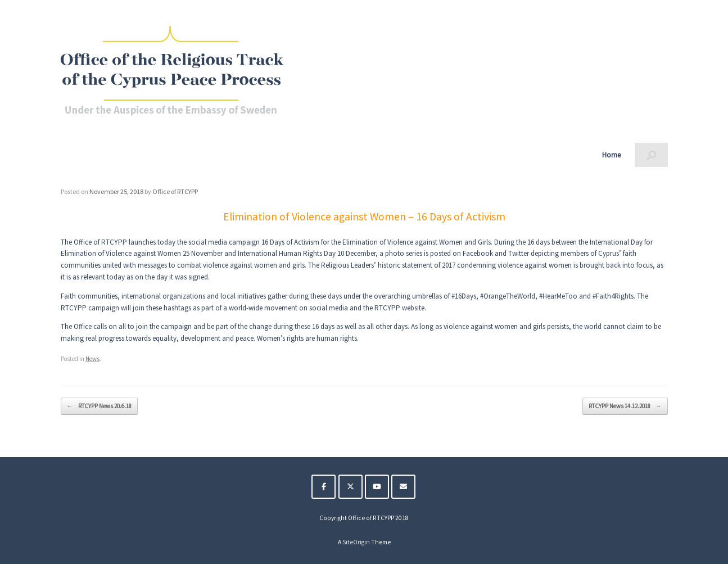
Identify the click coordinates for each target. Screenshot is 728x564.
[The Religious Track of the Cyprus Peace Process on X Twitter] (351, 487)
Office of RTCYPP (175, 191)
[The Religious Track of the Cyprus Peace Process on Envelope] (403, 487)
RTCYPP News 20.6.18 (99, 406)
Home (611, 155)
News (92, 359)
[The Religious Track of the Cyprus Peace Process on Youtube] (377, 487)
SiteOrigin (356, 542)
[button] (651, 155)
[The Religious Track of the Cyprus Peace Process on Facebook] (324, 487)
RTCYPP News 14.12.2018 (625, 406)
